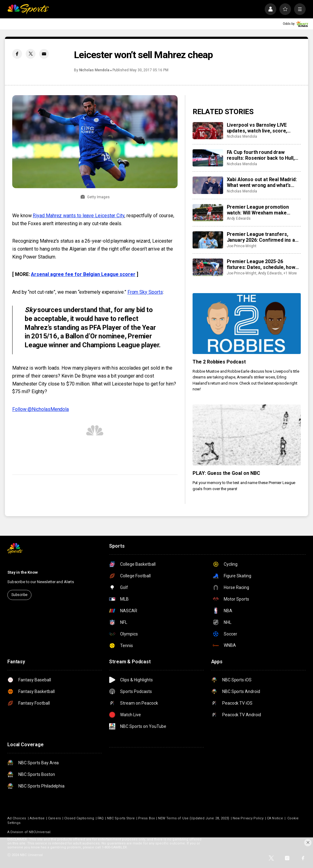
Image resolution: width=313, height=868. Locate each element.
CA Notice (275, 818)
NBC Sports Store (121, 818)
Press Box (146, 818)
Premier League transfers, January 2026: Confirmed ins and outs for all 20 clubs (264, 237)
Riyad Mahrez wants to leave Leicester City (79, 216)
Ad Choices (17, 818)
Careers (54, 818)
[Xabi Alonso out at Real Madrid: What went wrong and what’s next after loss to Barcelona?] (208, 185)
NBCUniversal (40, 832)
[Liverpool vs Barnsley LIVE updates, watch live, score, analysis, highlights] (208, 131)
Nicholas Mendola (94, 70)
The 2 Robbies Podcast (219, 362)
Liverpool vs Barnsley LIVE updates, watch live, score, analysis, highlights (257, 128)
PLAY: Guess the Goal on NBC (226, 473)
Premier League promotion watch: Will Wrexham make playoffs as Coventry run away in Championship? (264, 210)
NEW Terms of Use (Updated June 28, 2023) (194, 818)
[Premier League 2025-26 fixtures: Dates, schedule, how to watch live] (208, 267)
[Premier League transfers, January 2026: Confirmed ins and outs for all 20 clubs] (208, 240)
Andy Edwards (239, 218)
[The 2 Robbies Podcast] (247, 324)
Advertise (37, 818)
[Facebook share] (17, 54)
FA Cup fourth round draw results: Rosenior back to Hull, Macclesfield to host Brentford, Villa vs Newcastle (263, 155)
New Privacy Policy (248, 818)
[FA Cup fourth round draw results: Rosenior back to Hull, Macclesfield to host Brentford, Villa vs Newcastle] (208, 158)
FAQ (101, 818)
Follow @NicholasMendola (41, 409)
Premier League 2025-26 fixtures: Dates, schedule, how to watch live (261, 264)
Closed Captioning (79, 818)
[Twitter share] (31, 54)
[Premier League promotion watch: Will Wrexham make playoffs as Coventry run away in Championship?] (208, 213)
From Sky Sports (145, 292)
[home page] (28, 9)
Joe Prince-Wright (242, 246)
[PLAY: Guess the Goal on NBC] (247, 435)
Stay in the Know (23, 572)
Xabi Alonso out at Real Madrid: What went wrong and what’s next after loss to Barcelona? (262, 182)
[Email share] (44, 54)
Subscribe (19, 595)
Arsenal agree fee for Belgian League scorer (83, 274)
